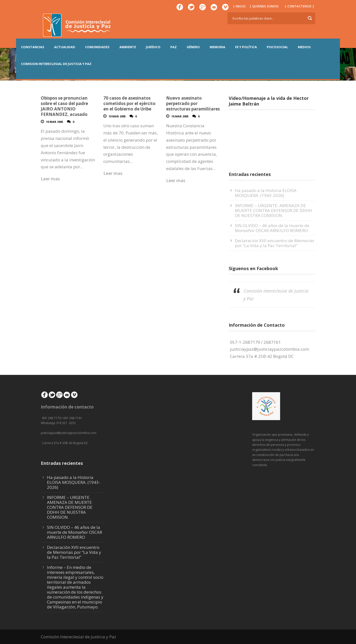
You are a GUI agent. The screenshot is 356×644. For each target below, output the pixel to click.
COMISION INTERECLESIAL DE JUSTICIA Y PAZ (56, 64)
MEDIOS (304, 47)
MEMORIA (217, 47)
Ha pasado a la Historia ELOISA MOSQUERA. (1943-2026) (266, 193)
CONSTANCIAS (33, 47)
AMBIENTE (128, 47)
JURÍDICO (153, 47)
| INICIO (239, 6)
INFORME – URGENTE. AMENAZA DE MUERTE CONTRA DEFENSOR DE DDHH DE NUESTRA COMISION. (273, 210)
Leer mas (50, 179)
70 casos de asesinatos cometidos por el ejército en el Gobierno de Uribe (129, 103)
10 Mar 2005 (55, 122)
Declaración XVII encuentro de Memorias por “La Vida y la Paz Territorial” (275, 243)
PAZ (174, 47)
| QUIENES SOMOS (264, 6)
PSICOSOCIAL (277, 47)
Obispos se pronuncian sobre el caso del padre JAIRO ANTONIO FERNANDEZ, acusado (64, 106)
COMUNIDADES (97, 47)
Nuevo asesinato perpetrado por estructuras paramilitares (193, 103)
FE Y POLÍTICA (246, 47)
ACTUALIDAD (65, 47)
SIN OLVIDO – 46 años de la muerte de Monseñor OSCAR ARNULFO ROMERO (272, 228)
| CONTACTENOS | (299, 6)
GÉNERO (193, 47)
